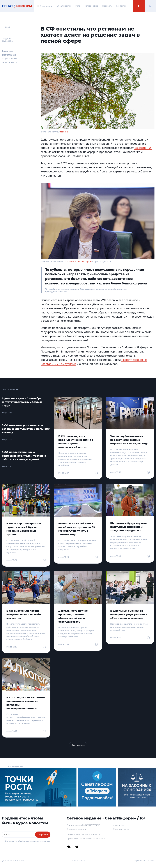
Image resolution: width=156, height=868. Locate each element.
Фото (77, 6)
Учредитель (119, 825)
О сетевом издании (77, 829)
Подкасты (107, 6)
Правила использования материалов (86, 838)
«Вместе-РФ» (143, 148)
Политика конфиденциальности (83, 834)
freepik (64, 132)
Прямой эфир (91, 6)
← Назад (6, 27)
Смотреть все (78, 745)
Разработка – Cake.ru (144, 861)
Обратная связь (121, 829)
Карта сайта (79, 861)
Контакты (121, 6)
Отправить (43, 835)
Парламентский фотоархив (78, 261)
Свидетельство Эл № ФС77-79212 (83, 825)
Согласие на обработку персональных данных (28, 841)
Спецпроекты (64, 6)
